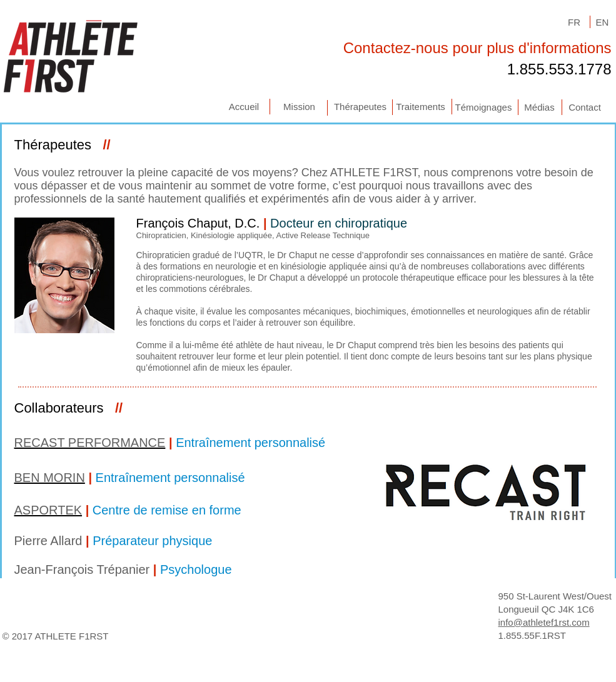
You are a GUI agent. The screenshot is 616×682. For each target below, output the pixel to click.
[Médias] (540, 107)
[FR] (574, 22)
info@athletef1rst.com (544, 622)
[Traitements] (421, 107)
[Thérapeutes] (361, 107)
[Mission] (300, 107)
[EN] (603, 22)
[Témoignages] (484, 107)
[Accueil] (244, 107)
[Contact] (585, 107)
